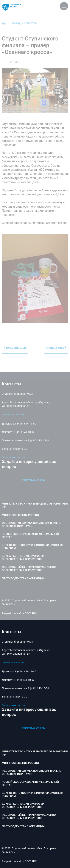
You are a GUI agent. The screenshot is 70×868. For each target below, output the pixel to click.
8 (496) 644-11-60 (26, 671)
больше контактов (13, 705)
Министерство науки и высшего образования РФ (35, 753)
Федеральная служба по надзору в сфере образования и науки (31, 772)
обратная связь (33, 728)
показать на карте (13, 662)
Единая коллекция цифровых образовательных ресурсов (23, 805)
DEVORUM (31, 861)
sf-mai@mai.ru (19, 697)
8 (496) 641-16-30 (38, 688)
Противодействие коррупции (23, 826)
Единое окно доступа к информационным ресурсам (33, 794)
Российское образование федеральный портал (30, 783)
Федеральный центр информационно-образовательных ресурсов (29, 816)
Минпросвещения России (20, 763)
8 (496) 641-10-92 (24, 680)
